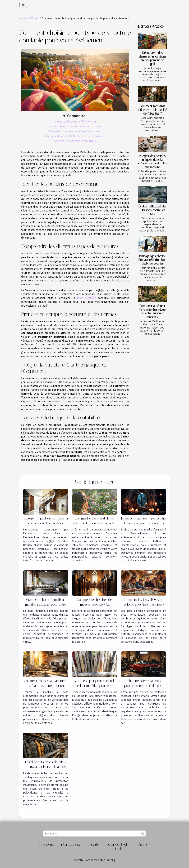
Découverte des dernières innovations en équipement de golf (152, 58)
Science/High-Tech (118, 847)
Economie (46, 844)
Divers (35, 18)
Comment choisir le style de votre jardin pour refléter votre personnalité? (94, 523)
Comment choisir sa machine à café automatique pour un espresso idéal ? (46, 686)
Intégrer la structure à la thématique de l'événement (74, 136)
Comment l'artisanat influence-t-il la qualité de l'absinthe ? (152, 110)
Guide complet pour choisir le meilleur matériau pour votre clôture (95, 686)
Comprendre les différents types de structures (74, 126)
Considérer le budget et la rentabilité (74, 141)
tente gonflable (87, 298)
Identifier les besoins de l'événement (74, 122)
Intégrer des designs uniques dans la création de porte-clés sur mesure (152, 162)
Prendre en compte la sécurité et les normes (74, 131)
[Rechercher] (94, 834)
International (71, 844)
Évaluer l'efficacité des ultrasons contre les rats (152, 210)
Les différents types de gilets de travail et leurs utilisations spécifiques (46, 767)
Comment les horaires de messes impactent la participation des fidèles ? (95, 604)
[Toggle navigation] (23, 5)
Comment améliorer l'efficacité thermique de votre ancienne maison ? (152, 311)
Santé (94, 844)
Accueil (23, 18)
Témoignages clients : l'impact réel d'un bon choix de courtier (152, 260)
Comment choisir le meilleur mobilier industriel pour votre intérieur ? (46, 604)
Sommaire (76, 116)
